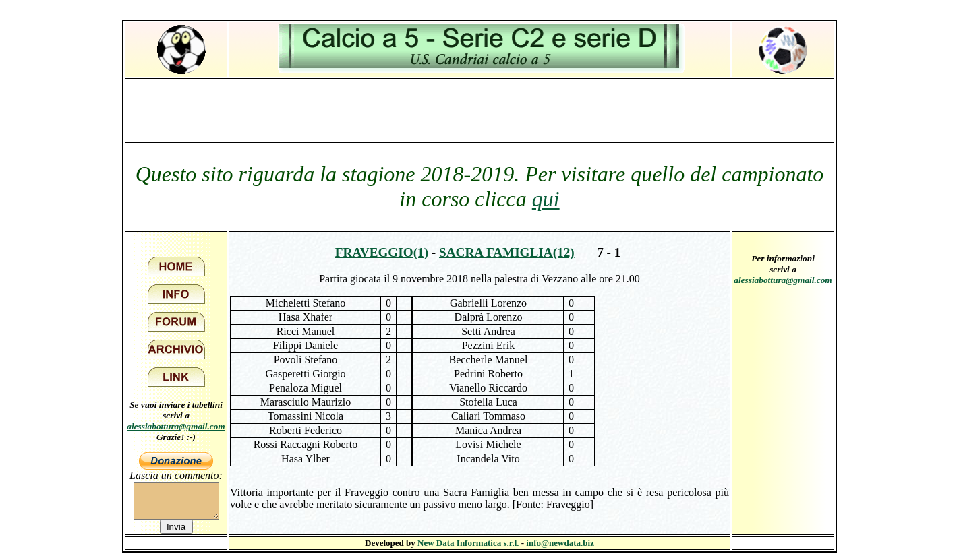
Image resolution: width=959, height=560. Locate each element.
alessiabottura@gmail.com (176, 426)
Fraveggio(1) (382, 252)
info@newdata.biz (560, 543)
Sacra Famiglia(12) (507, 252)
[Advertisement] (480, 110)
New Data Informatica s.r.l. (468, 543)
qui (546, 199)
